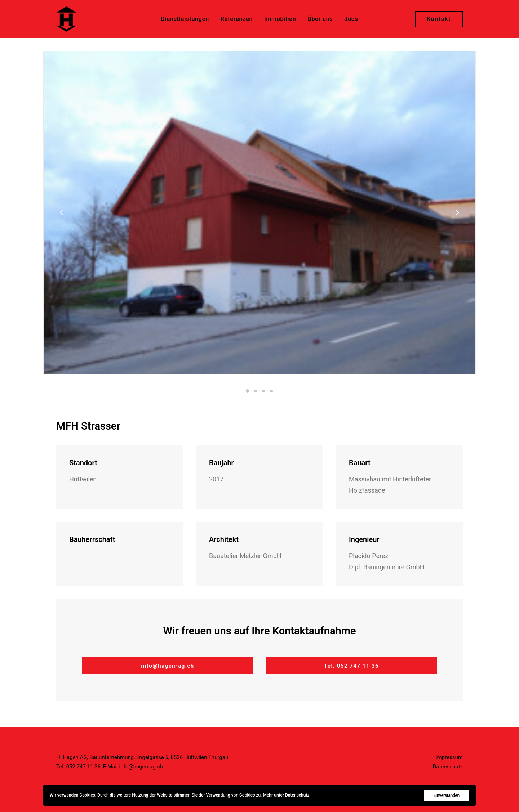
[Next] (457, 231)
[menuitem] (185, 19)
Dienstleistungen (185, 19)
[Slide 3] (263, 391)
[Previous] (62, 231)
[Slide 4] (271, 391)
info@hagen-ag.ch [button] (168, 666)
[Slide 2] (256, 391)
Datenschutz (448, 767)
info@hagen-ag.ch (141, 767)
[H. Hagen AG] (66, 19)
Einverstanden (447, 795)
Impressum (449, 757)
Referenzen (237, 19)
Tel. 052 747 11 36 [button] (351, 666)
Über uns (320, 19)
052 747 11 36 (83, 767)
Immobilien (280, 19)
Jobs (351, 19)
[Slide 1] (248, 391)
